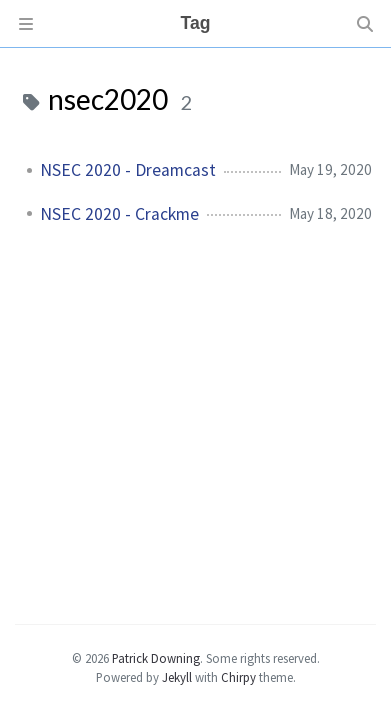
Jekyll (177, 677)
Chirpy (238, 677)
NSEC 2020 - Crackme (119, 214)
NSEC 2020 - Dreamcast (128, 170)
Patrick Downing (156, 658)
